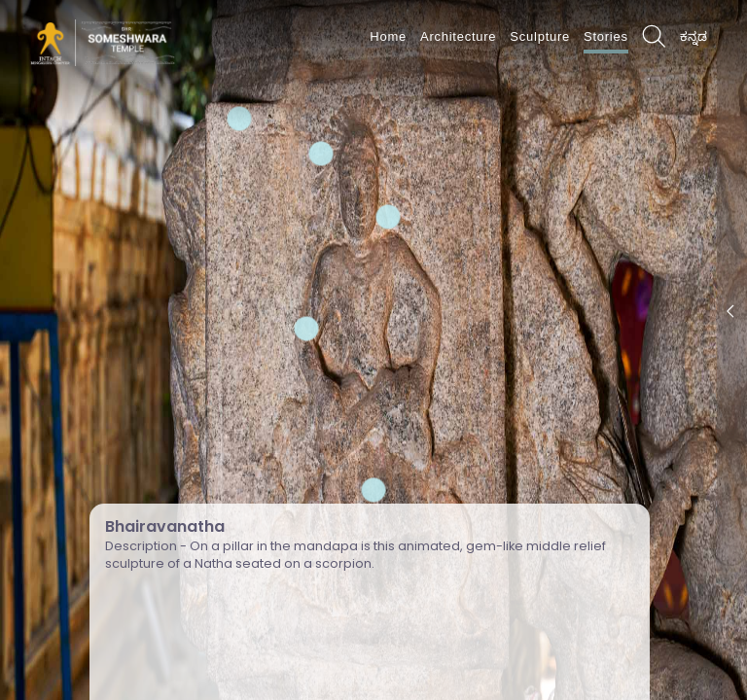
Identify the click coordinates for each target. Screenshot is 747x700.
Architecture (458, 36)
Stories (606, 36)
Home (388, 36)
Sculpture (540, 36)
